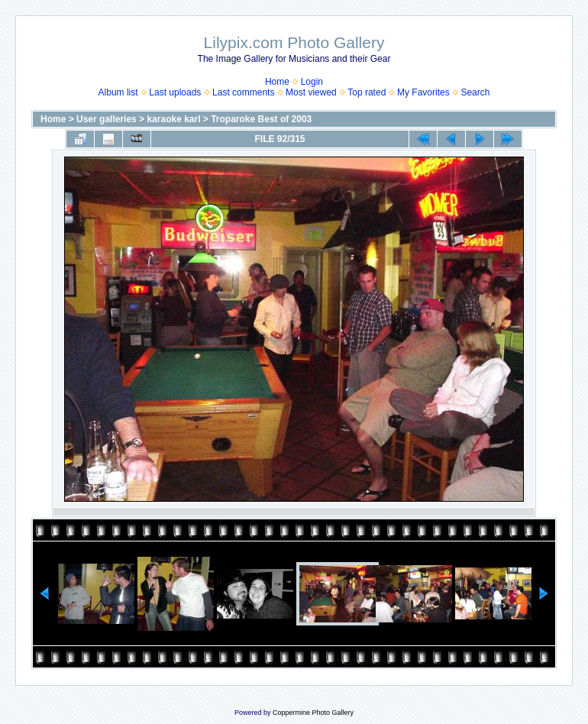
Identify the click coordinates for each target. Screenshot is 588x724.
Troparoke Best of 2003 (261, 119)
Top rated (367, 92)
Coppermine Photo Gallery (313, 713)
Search (475, 92)
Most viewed (311, 92)
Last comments (243, 92)
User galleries (107, 119)
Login (312, 82)
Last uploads (175, 92)
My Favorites (423, 92)
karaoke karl (173, 119)
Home (277, 82)
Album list (118, 92)
